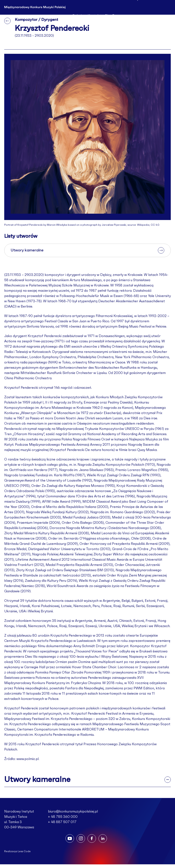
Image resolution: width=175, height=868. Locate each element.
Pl (107, 16)
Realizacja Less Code (17, 851)
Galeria (78, 16)
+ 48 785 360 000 (63, 817)
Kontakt (94, 16)
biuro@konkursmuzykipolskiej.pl (73, 811)
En (114, 16)
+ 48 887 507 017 (62, 822)
